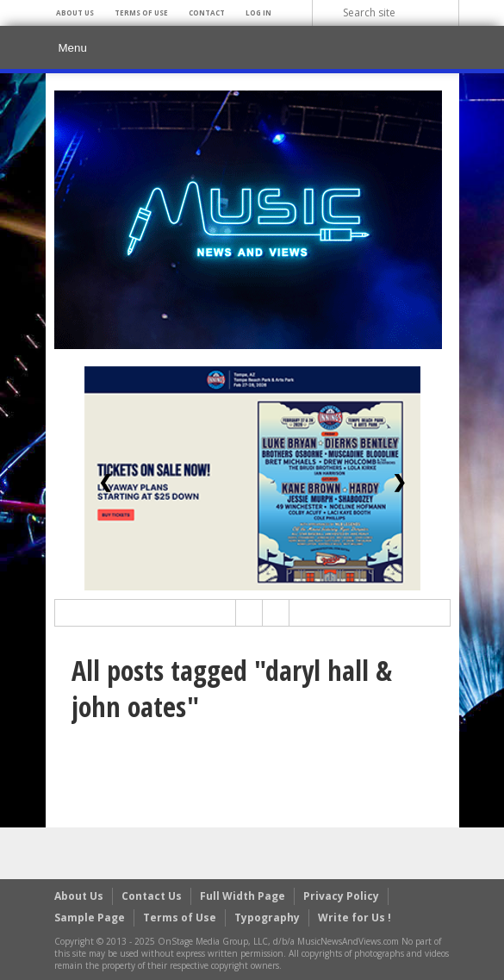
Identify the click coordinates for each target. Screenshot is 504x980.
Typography (267, 918)
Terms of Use (141, 12)
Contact (207, 12)
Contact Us (152, 896)
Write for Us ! (355, 918)
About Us (75, 12)
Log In (258, 12)
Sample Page (90, 918)
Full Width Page (243, 896)
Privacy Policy (341, 896)
